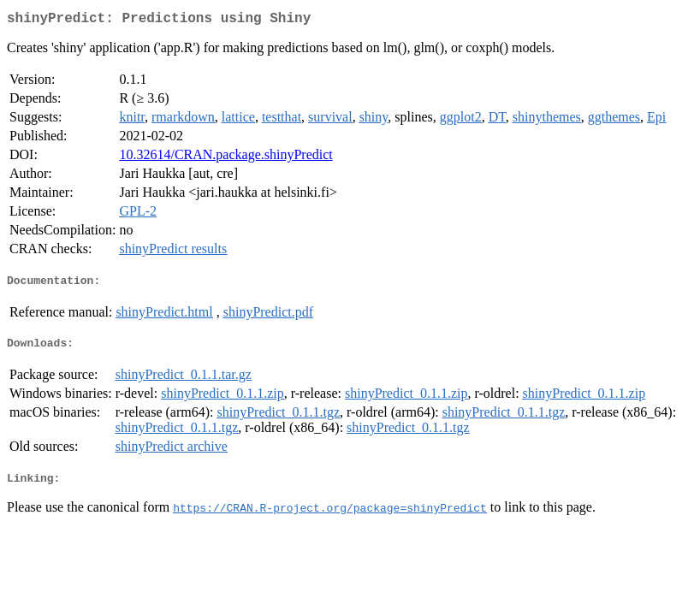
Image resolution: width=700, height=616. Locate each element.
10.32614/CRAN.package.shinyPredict (225, 158)
